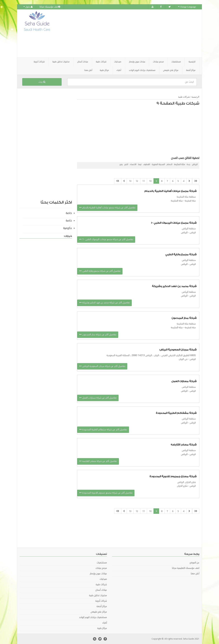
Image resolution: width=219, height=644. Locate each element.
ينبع (121, 164)
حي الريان (183, 359)
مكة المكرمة (179, 164)
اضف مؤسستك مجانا (50, 7)
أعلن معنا (88, 70)
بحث (42, 82)
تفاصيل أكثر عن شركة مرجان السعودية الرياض (102, 366)
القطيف (147, 164)
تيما (140, 164)
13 (130, 181)
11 (144, 181)
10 (150, 181)
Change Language (187, 7)
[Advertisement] (129, 33)
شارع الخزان (182, 486)
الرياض (195, 164)
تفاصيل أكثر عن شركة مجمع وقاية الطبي (100, 271)
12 (137, 181)
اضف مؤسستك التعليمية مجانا (186, 568)
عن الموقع (195, 563)
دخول (28, 7)
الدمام (169, 164)
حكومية (67, 228)
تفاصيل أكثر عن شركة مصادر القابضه (98, 461)
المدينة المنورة (158, 164)
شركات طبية (184, 97)
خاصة (69, 213)
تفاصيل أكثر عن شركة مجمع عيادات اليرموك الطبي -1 (106, 239)
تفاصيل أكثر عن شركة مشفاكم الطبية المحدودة (103, 430)
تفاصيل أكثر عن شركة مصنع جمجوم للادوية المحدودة (106, 493)
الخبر (126, 164)
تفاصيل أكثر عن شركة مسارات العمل (98, 398)
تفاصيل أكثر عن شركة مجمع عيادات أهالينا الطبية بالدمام (107, 208)
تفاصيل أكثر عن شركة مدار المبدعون (98, 334)
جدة (188, 164)
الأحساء (133, 164)
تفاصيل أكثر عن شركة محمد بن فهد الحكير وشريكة (104, 303)
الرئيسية (192, 62)
